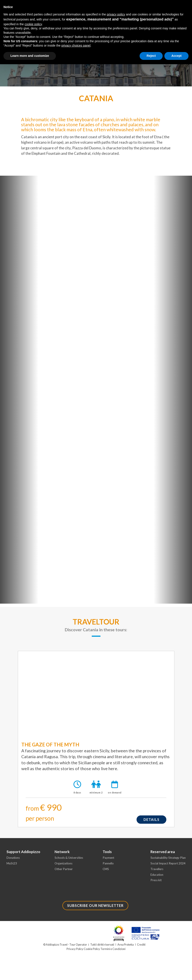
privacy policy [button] (116, 14)
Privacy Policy (75, 952)
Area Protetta (126, 947)
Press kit (156, 883)
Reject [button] (151, 56)
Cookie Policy (92, 952)
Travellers (157, 871)
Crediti (141, 947)
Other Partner (64, 871)
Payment (109, 859)
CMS (106, 871)
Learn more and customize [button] (30, 56)
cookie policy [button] (33, 24)
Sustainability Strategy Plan (169, 859)
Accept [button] (176, 56)
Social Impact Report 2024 (168, 865)
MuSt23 (12, 865)
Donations (14, 859)
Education (157, 877)
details (151, 820)
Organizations (64, 865)
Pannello (109, 865)
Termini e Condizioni (113, 952)
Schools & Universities (70, 859)
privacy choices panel (76, 45)
